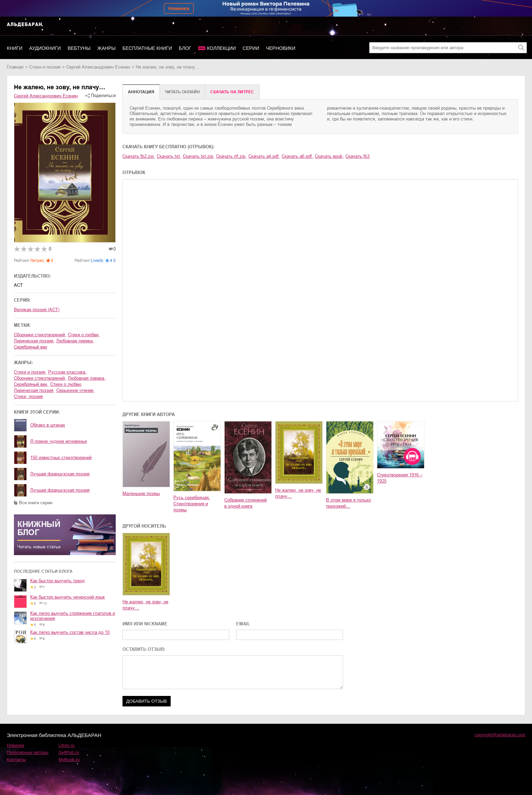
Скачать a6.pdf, (297, 156)
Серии (251, 48)
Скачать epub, (329, 156)
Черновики (281, 48)
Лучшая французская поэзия (60, 474)
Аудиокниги (45, 48)
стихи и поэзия (45, 67)
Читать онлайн (182, 92)
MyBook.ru (69, 760)
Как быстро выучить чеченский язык (68, 597)
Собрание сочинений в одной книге (245, 503)
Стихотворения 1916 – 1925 (400, 478)
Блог (185, 48)
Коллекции (221, 48)
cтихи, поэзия (28, 396)
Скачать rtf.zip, (231, 156)
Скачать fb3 (357, 156)
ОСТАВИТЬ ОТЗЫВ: (144, 649)
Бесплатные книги (147, 48)
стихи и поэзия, (30, 372)
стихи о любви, (84, 335)
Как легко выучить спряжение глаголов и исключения (73, 616)
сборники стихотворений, (40, 335)
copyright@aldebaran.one (500, 735)
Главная (15, 67)
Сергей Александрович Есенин (98, 67)
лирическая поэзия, (34, 341)
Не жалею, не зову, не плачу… (298, 493)
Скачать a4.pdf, (264, 156)
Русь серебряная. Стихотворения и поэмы (192, 504)
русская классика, (67, 372)
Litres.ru (67, 745)
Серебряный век (31, 347)
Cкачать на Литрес (232, 92)
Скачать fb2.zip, (139, 156)
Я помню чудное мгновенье (59, 441)
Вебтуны (79, 48)
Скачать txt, (169, 156)
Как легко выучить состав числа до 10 (70, 632)
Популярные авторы (28, 752)
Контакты (16, 760)
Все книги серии (36, 503)
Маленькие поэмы (141, 494)
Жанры (107, 48)
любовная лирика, (75, 341)
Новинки (15, 745)
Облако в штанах (48, 425)
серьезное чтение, (75, 390)
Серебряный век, (31, 384)
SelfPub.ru (69, 752)
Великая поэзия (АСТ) (37, 310)
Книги (15, 48)
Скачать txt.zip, (199, 156)
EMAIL (243, 624)
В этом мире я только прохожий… (348, 503)
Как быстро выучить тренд (58, 581)
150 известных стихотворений (61, 458)
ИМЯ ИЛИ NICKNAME (145, 624)
